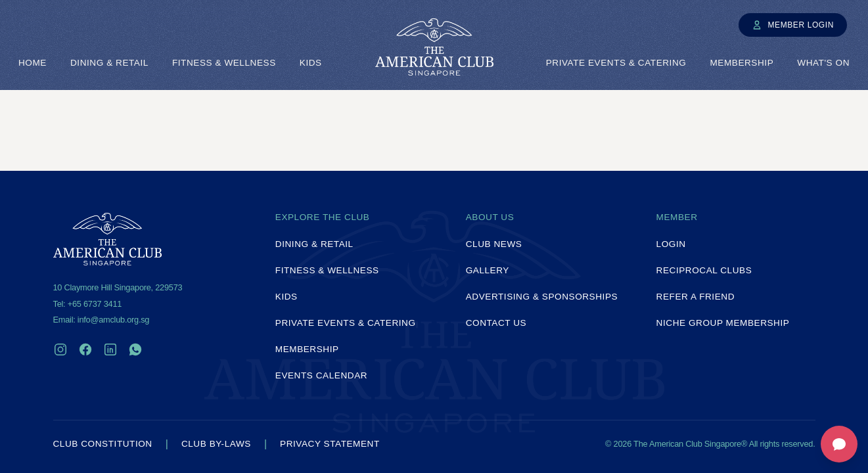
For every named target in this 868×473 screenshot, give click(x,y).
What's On (823, 63)
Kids (311, 63)
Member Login (793, 25)
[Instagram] (60, 349)
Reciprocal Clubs (704, 270)
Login (671, 244)
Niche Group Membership (723, 323)
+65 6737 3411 (95, 304)
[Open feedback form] (839, 444)
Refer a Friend (696, 297)
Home (33, 63)
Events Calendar (321, 375)
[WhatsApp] (135, 349)
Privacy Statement (330, 444)
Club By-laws (216, 444)
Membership (742, 63)
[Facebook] (85, 349)
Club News (494, 244)
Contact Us (496, 323)
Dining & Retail (109, 63)
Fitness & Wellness (224, 63)
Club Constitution (103, 444)
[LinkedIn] (110, 349)
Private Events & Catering (616, 63)
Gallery (488, 270)
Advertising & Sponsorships (542, 297)
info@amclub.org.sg (113, 320)
